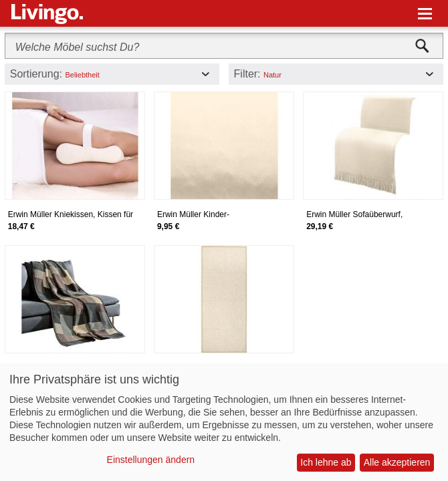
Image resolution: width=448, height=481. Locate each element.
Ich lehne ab (326, 462)
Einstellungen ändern (151, 460)
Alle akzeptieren (397, 462)
